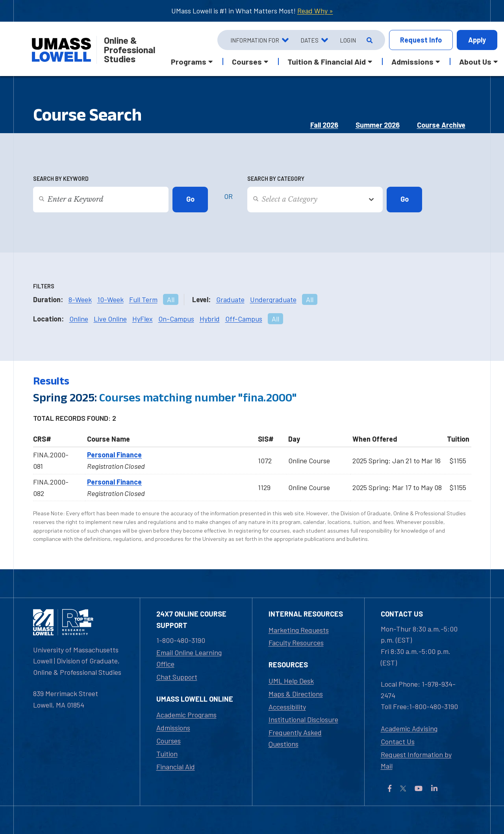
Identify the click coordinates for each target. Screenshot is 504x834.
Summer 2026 (378, 125)
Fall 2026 (324, 125)
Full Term (143, 299)
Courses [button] (247, 61)
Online (79, 319)
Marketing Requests (299, 630)
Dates (309, 40)
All (171, 299)
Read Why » (315, 11)
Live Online (110, 319)
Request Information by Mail (416, 760)
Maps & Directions (296, 694)
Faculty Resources (296, 643)
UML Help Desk (291, 681)
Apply (477, 40)
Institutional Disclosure (303, 719)
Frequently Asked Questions (295, 738)
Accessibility (287, 707)
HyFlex (143, 319)
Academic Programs (186, 715)
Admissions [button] (412, 61)
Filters (44, 286)
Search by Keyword (61, 179)
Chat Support (177, 677)
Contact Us (398, 741)
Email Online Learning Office (189, 658)
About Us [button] (475, 61)
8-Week (80, 299)
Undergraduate (273, 299)
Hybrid (210, 319)
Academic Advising (409, 728)
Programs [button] (189, 61)
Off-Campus (244, 319)
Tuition (167, 754)
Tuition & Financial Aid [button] (327, 61)
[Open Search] (369, 40)
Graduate (230, 299)
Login (348, 40)
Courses (169, 741)
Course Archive (441, 125)
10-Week (110, 299)
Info (421, 40)
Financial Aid (176, 767)
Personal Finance (114, 455)
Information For (255, 40)
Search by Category (276, 179)
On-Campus (176, 319)
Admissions (173, 728)
